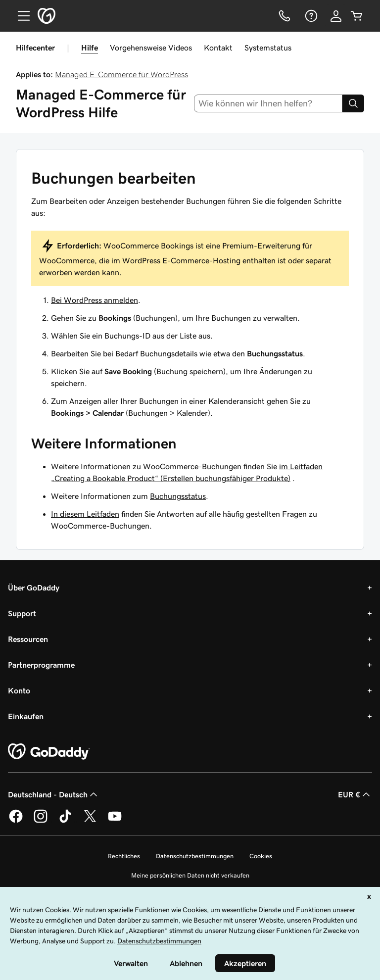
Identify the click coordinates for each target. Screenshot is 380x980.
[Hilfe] (310, 16)
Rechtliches (124, 856)
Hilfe (90, 48)
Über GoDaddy (34, 588)
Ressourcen (28, 639)
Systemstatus (268, 48)
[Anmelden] (336, 16)
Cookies (261, 856)
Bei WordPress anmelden (95, 300)
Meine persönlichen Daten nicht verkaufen (190, 875)
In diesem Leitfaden (85, 514)
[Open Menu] (20, 16)
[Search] (353, 103)
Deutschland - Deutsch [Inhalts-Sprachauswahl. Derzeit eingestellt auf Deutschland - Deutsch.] (54, 794)
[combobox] (268, 103)
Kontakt (218, 48)
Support (22, 613)
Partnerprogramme (41, 665)
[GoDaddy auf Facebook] (16, 821)
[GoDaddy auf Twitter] (90, 821)
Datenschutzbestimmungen (195, 856)
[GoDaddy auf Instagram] (41, 821)
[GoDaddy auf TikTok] (65, 821)
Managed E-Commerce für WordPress (121, 74)
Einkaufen (26, 716)
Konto (19, 690)
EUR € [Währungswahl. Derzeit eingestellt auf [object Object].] (355, 794)
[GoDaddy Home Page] (49, 752)
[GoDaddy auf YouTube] (115, 821)
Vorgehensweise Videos (151, 48)
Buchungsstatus (178, 496)
